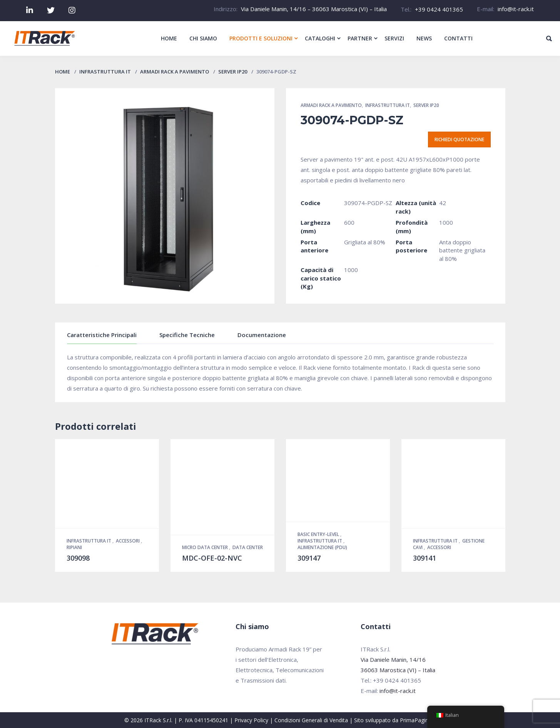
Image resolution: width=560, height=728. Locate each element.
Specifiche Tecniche (187, 335)
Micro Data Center (206, 547)
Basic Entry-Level (319, 534)
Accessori (128, 541)
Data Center (248, 547)
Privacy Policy (251, 720)
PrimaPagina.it (418, 720)
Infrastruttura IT (105, 72)
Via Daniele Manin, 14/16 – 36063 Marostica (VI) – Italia (314, 9)
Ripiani (74, 547)
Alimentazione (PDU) (322, 547)
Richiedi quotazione (459, 139)
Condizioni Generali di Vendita (311, 720)
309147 (309, 558)
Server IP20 (233, 72)
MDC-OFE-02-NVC (212, 558)
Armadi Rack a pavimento (175, 72)
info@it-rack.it (516, 9)
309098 (78, 558)
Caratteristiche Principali (102, 335)
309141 (425, 558)
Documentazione (262, 335)
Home (63, 72)
